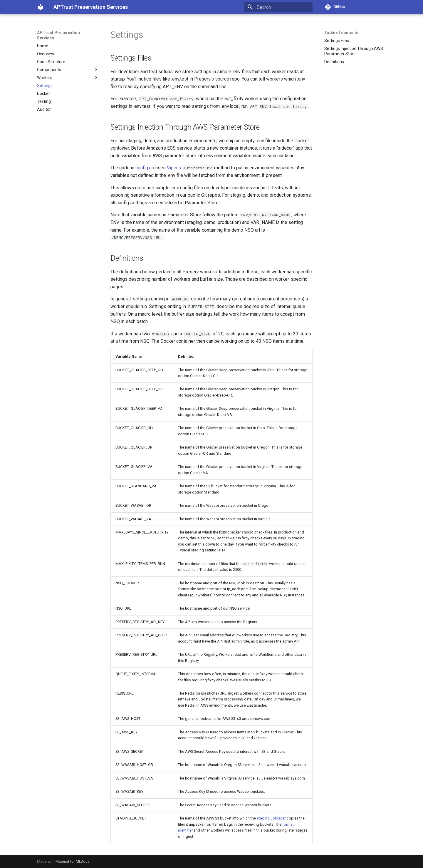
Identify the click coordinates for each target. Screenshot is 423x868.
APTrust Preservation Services (58, 35)
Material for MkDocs (73, 861)
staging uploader (271, 818)
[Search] (278, 7)
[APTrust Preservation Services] (41, 7)
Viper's (174, 168)
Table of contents (341, 33)
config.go (145, 168)
